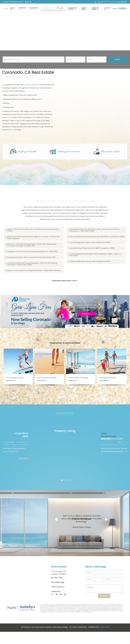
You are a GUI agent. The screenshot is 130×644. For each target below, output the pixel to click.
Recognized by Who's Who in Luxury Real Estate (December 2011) (31, 265)
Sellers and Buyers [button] (73, 9)
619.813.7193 (122, 2)
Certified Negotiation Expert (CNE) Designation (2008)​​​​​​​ (90, 250)
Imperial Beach (108, 386)
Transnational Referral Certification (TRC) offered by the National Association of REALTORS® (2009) (94, 238)
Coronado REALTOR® (31, 88)
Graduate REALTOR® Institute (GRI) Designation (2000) (90, 269)
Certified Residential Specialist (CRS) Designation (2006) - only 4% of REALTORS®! (96, 262)
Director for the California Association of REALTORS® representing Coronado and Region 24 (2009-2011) (32, 252)
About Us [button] (13, 9)
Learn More (10, 389)
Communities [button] (33, 8)
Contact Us (108, 9)
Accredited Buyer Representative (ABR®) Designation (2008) (92, 256)
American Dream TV (95, 9)
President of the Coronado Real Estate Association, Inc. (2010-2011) (32, 259)
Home (6, 9)
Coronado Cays (15, 386)
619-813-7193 (11, 133)
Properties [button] (22, 8)
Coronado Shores (47, 386)
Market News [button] (84, 9)
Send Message (58, 594)
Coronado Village (78, 386)
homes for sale (8, 121)
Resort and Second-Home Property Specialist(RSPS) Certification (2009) (97, 244)
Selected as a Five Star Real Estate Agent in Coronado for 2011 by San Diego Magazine (33, 245)
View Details (119, 470)
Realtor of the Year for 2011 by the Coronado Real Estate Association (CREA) (33, 238)
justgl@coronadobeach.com (13, 2)
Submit (104, 608)
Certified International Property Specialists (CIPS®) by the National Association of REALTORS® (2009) (32, 271)
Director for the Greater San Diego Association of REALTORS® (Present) (34, 278)
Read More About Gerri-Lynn (64, 288)
